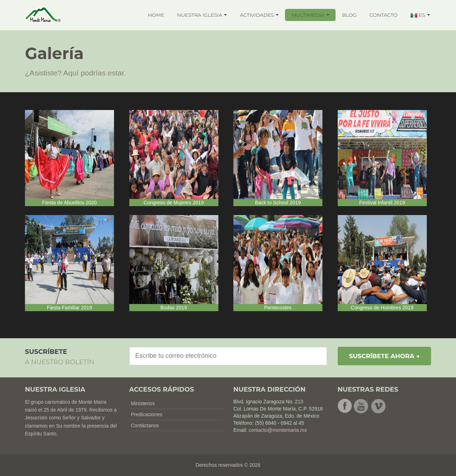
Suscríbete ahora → (384, 356)
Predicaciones (147, 414)
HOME (156, 15)
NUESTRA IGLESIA (202, 15)
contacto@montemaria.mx (278, 430)
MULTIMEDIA (310, 15)
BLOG (349, 15)
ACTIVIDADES (259, 15)
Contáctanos (145, 425)
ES (420, 15)
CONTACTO (384, 15)
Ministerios (143, 403)
